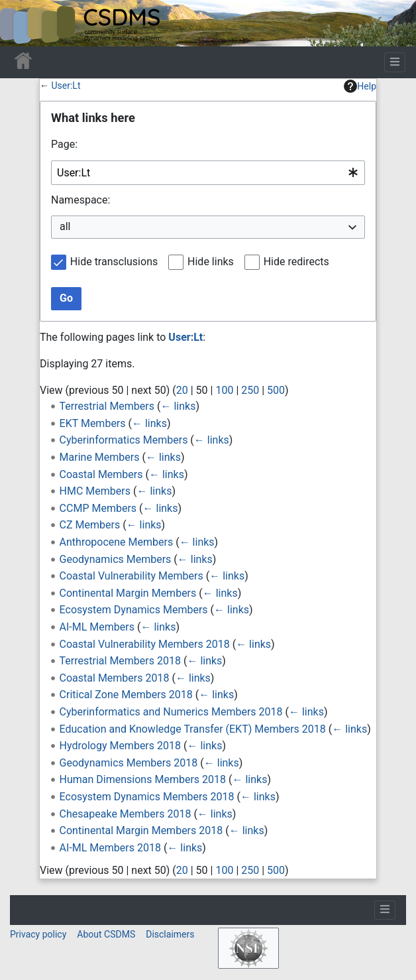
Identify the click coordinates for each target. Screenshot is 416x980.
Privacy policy (38, 934)
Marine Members (100, 457)
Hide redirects (296, 262)
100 (224, 390)
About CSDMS (106, 934)
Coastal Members (101, 474)
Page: (64, 144)
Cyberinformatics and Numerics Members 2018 (171, 712)
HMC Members (95, 491)
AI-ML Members (97, 627)
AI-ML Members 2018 (110, 848)
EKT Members (93, 423)
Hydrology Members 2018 (120, 746)
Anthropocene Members (117, 542)
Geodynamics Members (116, 559)
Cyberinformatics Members (124, 440)
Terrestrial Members (107, 406)
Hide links (211, 262)
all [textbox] (65, 226)
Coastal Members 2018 (115, 678)
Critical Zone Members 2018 (126, 695)
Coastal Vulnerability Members (131, 576)
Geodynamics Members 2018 (129, 763)
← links (178, 406)
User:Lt (66, 86)
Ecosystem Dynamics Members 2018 (147, 797)
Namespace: (80, 200)
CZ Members (90, 525)
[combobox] (208, 173)
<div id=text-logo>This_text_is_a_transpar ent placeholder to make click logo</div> (21, 23)
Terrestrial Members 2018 (120, 661)
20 (182, 390)
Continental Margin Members (128, 593)
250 (250, 390)
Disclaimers (170, 934)
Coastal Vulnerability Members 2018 (145, 644)
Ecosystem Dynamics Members (134, 610)
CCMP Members (98, 508)
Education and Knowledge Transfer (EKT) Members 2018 (193, 729)
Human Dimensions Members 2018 (143, 779)
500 (276, 390)
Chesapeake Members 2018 (126, 814)
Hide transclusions (114, 262)
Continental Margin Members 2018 (141, 830)
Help (360, 86)
